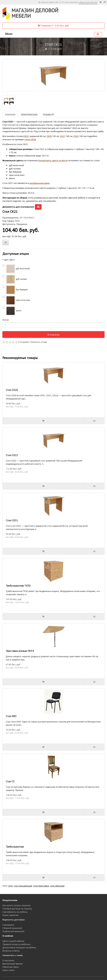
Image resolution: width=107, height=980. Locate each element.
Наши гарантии (10, 915)
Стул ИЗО (11, 716)
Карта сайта (9, 970)
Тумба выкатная (15, 847)
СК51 (26, 136)
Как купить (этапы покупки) (16, 905)
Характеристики (29, 114)
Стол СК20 (12, 390)
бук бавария (15, 290)
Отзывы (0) (49, 114)
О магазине (8, 960)
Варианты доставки (13, 920)
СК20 (49, 136)
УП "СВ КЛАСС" (27, 218)
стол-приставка (41, 886)
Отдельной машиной (13, 931)
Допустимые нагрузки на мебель (19, 947)
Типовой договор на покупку (17, 909)
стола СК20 (30, 139)
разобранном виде (39, 183)
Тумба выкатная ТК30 (18, 586)
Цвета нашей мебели (13, 941)
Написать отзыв (39, 342)
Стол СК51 (12, 520)
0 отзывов (23, 342)
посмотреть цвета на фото (53, 160)
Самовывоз (8, 925)
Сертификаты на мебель (15, 912)
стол (10, 886)
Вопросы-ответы (11, 951)
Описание (10, 114)
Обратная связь (11, 967)
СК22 (76, 136)
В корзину (53, 334)
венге (12, 311)
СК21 (62, 136)
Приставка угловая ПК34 (20, 651)
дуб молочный (16, 269)
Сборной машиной (12, 928)
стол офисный (57, 886)
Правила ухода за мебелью (16, 944)
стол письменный (23, 886)
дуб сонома (15, 279)
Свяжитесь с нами (13, 955)
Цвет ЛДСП (9, 260)
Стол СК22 (12, 455)
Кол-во (6, 320)
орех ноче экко (16, 300)
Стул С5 (10, 781)
